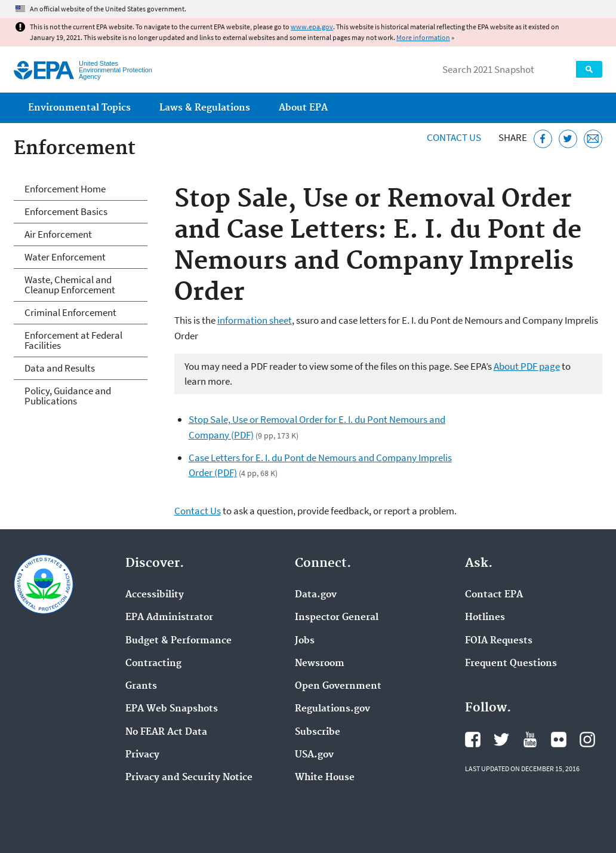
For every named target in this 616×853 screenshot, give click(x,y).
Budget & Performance (178, 641)
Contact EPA (494, 595)
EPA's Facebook (473, 740)
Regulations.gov (332, 709)
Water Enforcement (65, 257)
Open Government (338, 686)
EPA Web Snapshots (172, 709)
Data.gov (316, 595)
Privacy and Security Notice (189, 778)
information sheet (255, 320)
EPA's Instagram (587, 740)
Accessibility (155, 595)
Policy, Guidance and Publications (68, 396)
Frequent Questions (511, 664)
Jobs (305, 641)
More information (423, 37)
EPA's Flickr (559, 740)
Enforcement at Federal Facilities (73, 340)
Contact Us (454, 137)
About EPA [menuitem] (303, 108)
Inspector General (337, 618)
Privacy (142, 755)
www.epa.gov (312, 27)
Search (589, 69)
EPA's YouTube (530, 740)
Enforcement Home (65, 189)
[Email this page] (593, 139)
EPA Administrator (169, 618)
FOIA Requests (499, 641)
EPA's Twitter (501, 740)
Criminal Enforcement (70, 312)
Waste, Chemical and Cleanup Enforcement (70, 285)
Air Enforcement (58, 234)
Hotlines (485, 618)
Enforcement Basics (66, 211)
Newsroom (320, 664)
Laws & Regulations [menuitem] (205, 108)
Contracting (153, 664)
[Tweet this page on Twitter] (568, 139)
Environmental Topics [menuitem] (79, 108)
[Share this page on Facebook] (543, 139)
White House (325, 778)
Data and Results (60, 368)
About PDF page (527, 366)
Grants (141, 686)
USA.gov (314, 755)
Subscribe (318, 732)
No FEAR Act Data (166, 732)
